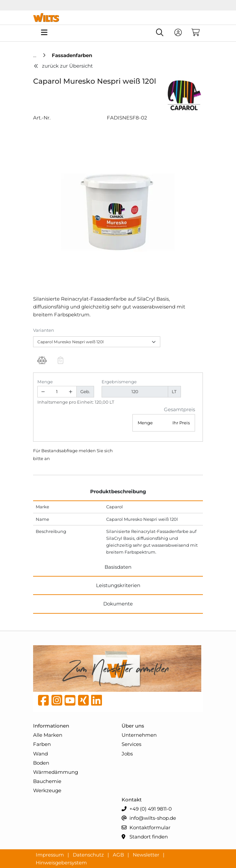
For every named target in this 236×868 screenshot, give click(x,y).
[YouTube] (70, 702)
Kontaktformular (146, 828)
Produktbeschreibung (118, 491)
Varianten (44, 330)
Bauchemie (47, 781)
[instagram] (57, 702)
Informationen (51, 726)
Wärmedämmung (56, 772)
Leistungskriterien (118, 585)
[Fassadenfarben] (72, 55)
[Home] (35, 55)
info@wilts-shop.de (149, 818)
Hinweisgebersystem (61, 862)
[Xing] (83, 702)
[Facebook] (43, 702)
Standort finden (145, 837)
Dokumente (118, 604)
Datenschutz (89, 854)
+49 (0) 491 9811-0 (147, 809)
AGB (119, 854)
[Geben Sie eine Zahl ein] (57, 392)
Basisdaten (118, 567)
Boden (41, 763)
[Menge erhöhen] (71, 392)
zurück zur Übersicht (63, 66)
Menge (45, 382)
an (47, 458)
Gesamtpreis (179, 409)
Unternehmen (139, 735)
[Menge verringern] (43, 392)
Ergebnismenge (119, 382)
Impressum (50, 854)
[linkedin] (97, 702)
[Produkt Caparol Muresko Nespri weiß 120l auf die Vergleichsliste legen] (42, 361)
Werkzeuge (47, 790)
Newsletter (147, 854)
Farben (42, 744)
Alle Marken (48, 735)
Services (131, 744)
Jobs (127, 754)
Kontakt (132, 800)
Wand (40, 754)
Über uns (133, 726)
